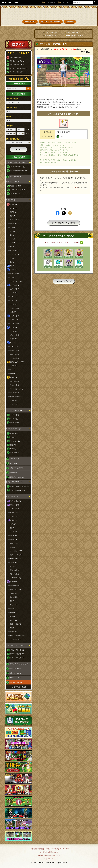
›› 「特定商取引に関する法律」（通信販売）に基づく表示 (49, 849)
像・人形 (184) (15, 597)
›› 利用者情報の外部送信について (49, 855)
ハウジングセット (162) (18, 190)
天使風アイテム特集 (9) (17, 61)
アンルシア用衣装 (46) (17, 490)
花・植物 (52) (14, 574)
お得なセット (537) (12, 181)
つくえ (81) (14, 536)
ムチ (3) (13, 243)
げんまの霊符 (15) (15, 668)
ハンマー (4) (14, 250)
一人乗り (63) (14, 415)
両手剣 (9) (13, 212)
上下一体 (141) (15, 289)
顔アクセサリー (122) (17, 362)
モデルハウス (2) (16, 501)
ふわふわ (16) (14, 381)
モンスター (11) (15, 441)
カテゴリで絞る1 (12, 99)
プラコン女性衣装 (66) (17, 654)
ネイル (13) (14, 339)
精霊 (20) (13, 445)
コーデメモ (88, 17)
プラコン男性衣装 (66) (17, 650)
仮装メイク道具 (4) (15, 177)
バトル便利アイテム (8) (18, 167)
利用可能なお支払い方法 (75, 35)
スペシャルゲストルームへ (19, 35)
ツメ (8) (13, 239)
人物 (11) (13, 437)
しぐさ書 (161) (14, 459)
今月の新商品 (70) (15, 57)
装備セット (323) (16, 186)
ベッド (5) (13, 593)
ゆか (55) (13, 547)
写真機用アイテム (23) (17, 477)
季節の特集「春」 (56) (17, 65)
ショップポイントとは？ (75, 32)
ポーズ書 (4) (13, 463)
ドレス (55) (14, 293)
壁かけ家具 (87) (15, 570)
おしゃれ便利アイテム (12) (19, 171)
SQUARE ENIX (10, 2)
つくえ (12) (14, 605)
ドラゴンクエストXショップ (49, 13)
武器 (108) (13, 204)
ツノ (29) (13, 277)
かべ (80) (13, 616)
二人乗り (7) (14, 419)
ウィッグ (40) (14, 274)
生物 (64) (13, 449)
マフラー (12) (14, 393)
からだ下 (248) (15, 316)
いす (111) (13, 539)
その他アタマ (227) (16, 281)
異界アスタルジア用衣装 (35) (19, 486)
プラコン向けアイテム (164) (15, 645)
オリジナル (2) (15, 453)
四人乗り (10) (14, 423)
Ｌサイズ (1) (14, 516)
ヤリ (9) (13, 227)
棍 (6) (12, 235)
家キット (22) (14, 505)
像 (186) (13, 566)
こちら (76, 188)
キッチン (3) (14, 562)
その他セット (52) (16, 194)
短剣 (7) (13, 216)
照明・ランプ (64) (16, 589)
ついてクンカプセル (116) (14, 429)
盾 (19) (12, 266)
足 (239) (13, 343)
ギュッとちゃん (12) (17, 389)
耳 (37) (12, 370)
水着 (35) (13, 312)
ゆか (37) (13, 612)
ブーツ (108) (14, 347)
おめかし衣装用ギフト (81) (15, 482)
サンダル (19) (14, 358)
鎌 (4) (12, 262)
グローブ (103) (15, 335)
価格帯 (9, 117)
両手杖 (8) (13, 224)
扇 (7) (12, 247)
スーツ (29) (14, 297)
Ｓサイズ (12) (14, 509)
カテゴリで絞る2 (12, 108)
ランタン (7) (14, 404)
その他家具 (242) (16, 578)
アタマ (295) (14, 270)
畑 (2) (12, 628)
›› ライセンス (49, 859)
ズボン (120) (14, 320)
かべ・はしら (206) (16, 551)
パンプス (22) (14, 354)
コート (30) (14, 304)
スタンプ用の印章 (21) (17, 468)
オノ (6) (13, 231)
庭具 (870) (13, 582)
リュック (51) (14, 385)
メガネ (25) (14, 366)
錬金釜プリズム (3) (15, 673)
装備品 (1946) (10, 200)
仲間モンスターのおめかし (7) (19, 664)
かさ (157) (13, 377)
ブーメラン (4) (15, 254)
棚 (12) (12, 601)
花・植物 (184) (15, 585)
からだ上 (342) (15, 285)
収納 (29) (13, 524)
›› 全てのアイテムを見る (19, 687)
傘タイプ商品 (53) (16, 396)
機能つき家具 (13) (16, 559)
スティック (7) (15, 220)
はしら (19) (14, 620)
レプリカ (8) (14, 433)
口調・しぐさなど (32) (17, 658)
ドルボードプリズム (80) (14, 410)
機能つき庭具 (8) (16, 624)
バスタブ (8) (14, 543)
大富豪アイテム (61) (16, 678)
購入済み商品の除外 (13, 139)
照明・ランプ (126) (16, 555)
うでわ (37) (14, 331)
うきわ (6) (13, 400)
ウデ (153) (13, 327)
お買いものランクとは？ (53, 35)
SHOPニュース (88, 22)
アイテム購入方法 (51, 32)
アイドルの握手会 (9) (16, 72)
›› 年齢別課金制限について (49, 852)
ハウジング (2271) (12, 496)
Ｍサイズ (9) (14, 513)
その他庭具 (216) (16, 639)
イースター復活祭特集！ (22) (19, 68)
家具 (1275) (14, 520)
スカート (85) (14, 323)
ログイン (19, 44)
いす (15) (13, 609)
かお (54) (13, 373)
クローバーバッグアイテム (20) (16, 162)
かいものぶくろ (88, 13)
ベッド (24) (14, 532)
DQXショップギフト (16, 682)
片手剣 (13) (14, 208)
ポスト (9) (13, 632)
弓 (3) (12, 258)
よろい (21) (14, 300)
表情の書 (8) (13, 473)
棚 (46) (12, 528)
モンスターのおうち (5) (18, 635)
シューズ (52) (14, 350)
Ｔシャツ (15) (14, 308)
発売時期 (9, 126)
